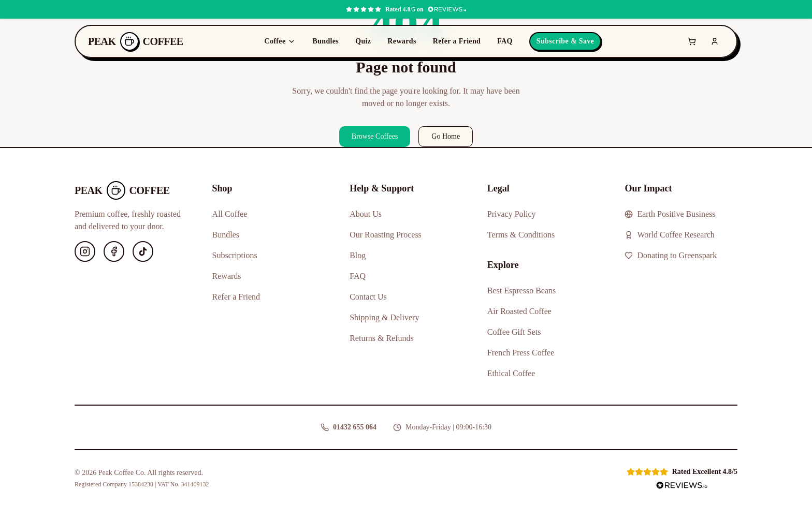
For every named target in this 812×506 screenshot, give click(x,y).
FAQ (505, 41)
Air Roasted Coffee (519, 311)
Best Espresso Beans (521, 291)
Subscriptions (235, 255)
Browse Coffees (375, 136)
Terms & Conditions (521, 235)
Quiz (363, 41)
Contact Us (368, 297)
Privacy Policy (512, 214)
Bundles (325, 41)
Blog (358, 255)
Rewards (402, 41)
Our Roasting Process (386, 235)
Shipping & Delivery (384, 317)
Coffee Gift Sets (514, 332)
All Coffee (230, 214)
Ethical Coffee (511, 373)
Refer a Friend (457, 41)
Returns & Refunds (382, 338)
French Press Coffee (521, 353)
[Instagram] (85, 251)
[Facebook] (114, 251)
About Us (366, 214)
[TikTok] (143, 251)
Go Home (446, 136)
